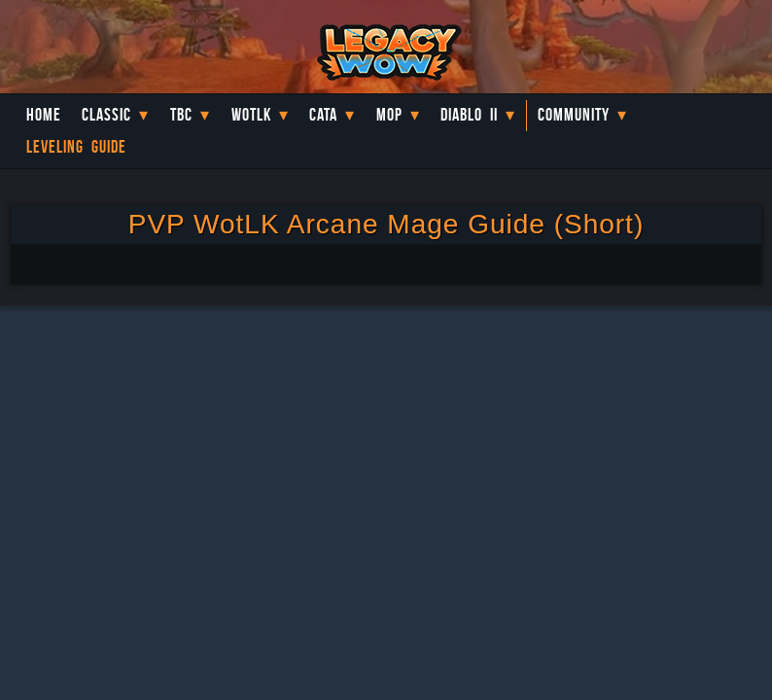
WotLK (251, 115)
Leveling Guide (76, 147)
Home (44, 115)
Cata (323, 115)
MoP (389, 115)
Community (574, 115)
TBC (181, 115)
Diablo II (469, 115)
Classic (106, 115)
